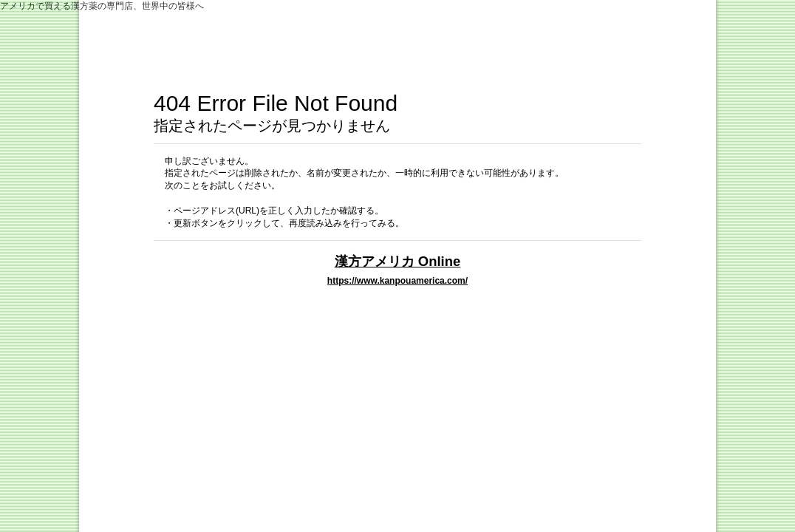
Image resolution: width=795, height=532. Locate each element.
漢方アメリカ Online (398, 261)
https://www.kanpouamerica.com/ (397, 281)
